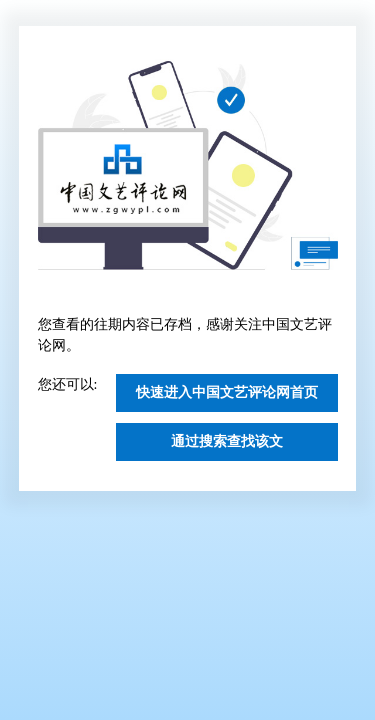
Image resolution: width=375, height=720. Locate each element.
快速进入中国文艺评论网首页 (227, 392)
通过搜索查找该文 (227, 441)
